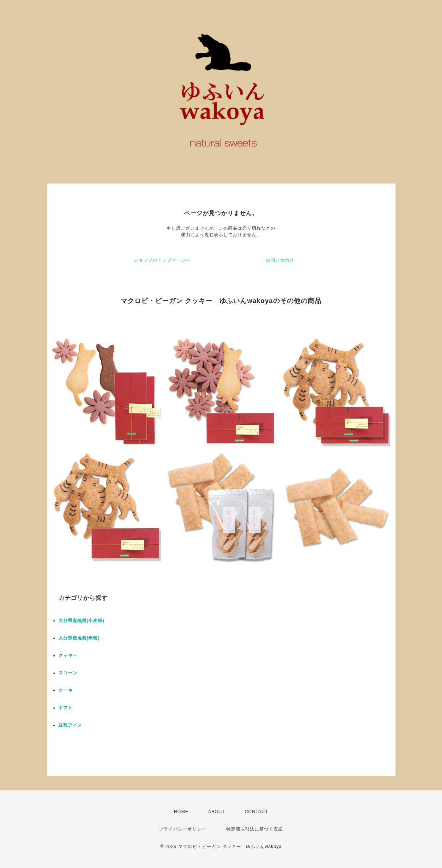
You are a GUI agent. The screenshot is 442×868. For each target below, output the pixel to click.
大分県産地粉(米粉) (79, 638)
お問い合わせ (280, 260)
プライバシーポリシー (183, 829)
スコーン (68, 673)
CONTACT (256, 812)
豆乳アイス (70, 725)
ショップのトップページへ (162, 260)
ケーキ (66, 690)
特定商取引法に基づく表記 (255, 829)
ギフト (66, 708)
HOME (181, 812)
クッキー (68, 655)
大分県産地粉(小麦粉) (82, 621)
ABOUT (216, 812)
